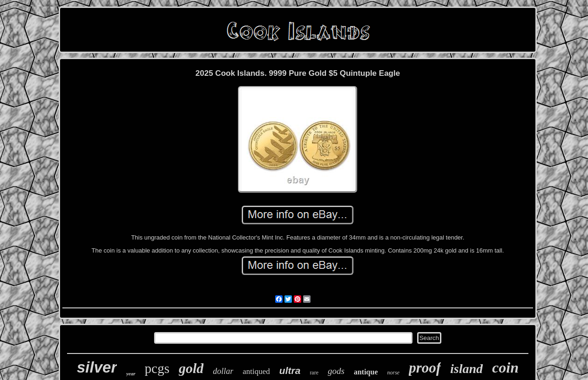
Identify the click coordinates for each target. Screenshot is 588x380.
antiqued (256, 371)
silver (97, 367)
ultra (290, 370)
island (466, 369)
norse (394, 373)
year (131, 373)
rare (314, 373)
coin (505, 367)
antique (366, 372)
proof (425, 368)
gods (336, 371)
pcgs (157, 368)
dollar (223, 371)
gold (191, 368)
